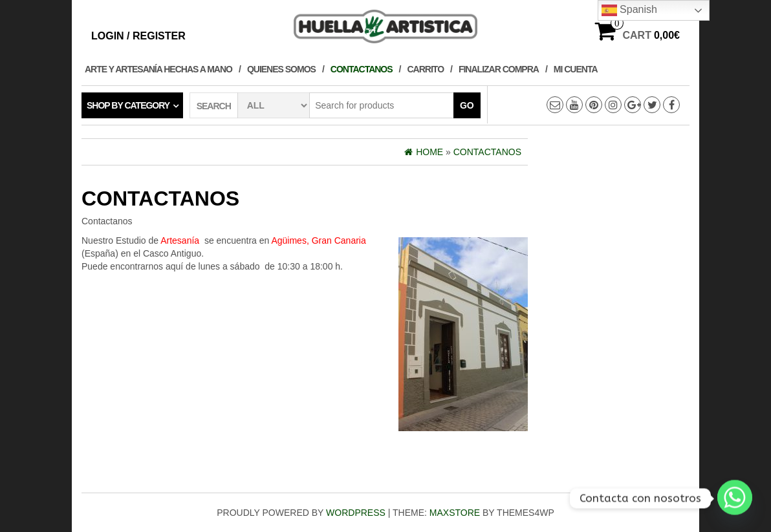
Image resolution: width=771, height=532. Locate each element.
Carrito (426, 69)
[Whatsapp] (735, 498)
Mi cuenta (576, 69)
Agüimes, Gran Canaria (318, 240)
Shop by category (128, 105)
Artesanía (180, 240)
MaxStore (455, 513)
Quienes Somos (281, 69)
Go (467, 105)
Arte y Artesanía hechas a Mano (158, 69)
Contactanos (362, 69)
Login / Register (138, 36)
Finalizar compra (499, 69)
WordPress (356, 513)
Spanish (629, 10)
